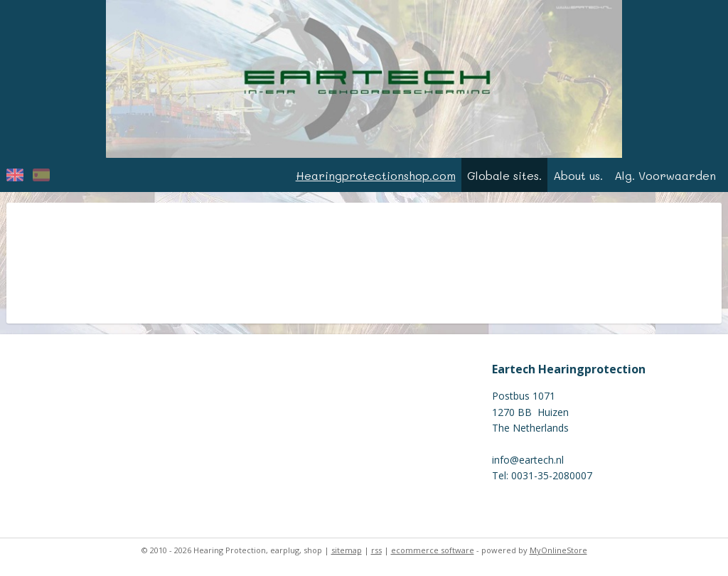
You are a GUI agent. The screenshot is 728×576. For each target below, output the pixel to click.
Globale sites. (504, 175)
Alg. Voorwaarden (665, 175)
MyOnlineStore (558, 550)
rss (376, 550)
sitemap (347, 550)
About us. (578, 175)
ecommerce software (433, 550)
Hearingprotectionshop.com (376, 175)
